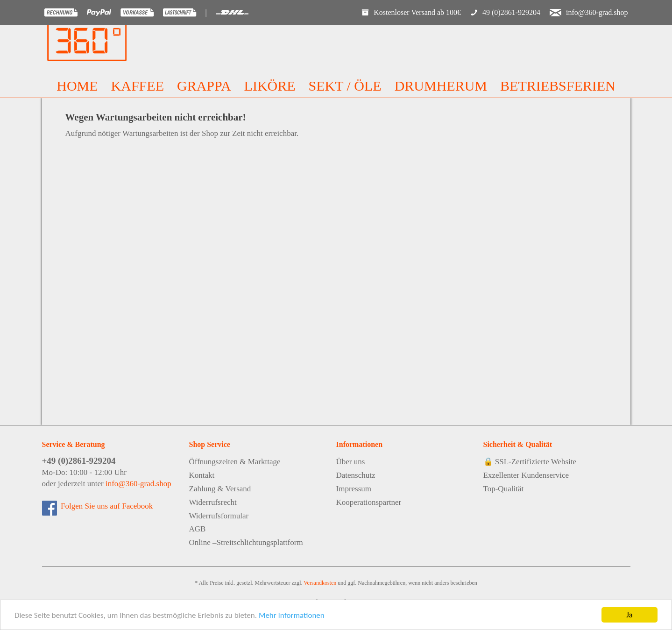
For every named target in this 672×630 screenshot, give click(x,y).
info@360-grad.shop (138, 484)
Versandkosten (320, 583)
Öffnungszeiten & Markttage (235, 462)
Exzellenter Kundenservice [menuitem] (526, 475)
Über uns (351, 462)
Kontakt (202, 475)
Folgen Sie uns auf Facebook (105, 506)
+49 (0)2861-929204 (79, 461)
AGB (198, 529)
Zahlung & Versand (220, 489)
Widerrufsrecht (213, 502)
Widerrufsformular (219, 516)
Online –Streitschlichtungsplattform (246, 542)
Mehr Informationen (292, 615)
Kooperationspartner (369, 502)
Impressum (354, 489)
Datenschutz (356, 475)
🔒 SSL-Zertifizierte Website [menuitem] (530, 462)
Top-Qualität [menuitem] (504, 489)
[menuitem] (77, 86)
